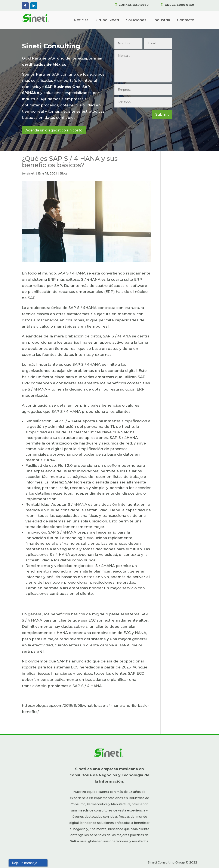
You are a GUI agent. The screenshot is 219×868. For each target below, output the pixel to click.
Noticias (81, 20)
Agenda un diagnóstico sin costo (54, 130)
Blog (63, 173)
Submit (162, 114)
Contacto (186, 20)
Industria (162, 20)
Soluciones (136, 20)
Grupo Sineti (107, 20)
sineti (31, 173)
